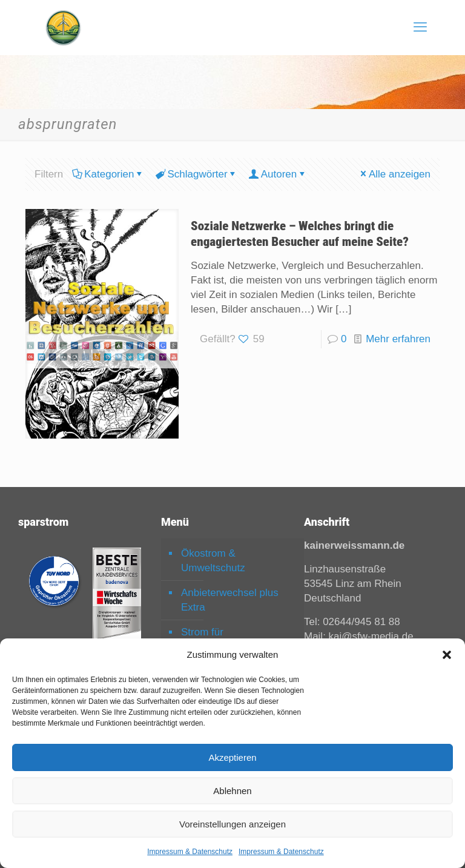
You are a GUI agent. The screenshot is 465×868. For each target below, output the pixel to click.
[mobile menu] (420, 27)
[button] (447, 655)
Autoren (278, 174)
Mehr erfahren (398, 339)
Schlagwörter (196, 174)
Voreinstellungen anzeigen (232, 824)
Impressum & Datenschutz (190, 852)
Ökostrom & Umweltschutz (213, 561)
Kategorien (108, 174)
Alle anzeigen (394, 174)
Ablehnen (232, 791)
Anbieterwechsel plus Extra (230, 600)
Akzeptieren (232, 757)
